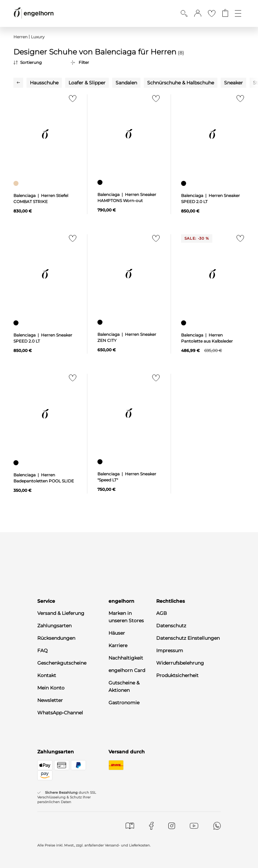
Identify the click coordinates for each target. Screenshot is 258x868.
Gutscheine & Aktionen (124, 686)
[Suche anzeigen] (184, 13)
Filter (84, 62)
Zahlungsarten (54, 626)
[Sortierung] (37, 63)
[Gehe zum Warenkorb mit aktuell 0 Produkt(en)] (225, 13)
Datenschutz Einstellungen (188, 638)
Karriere (118, 645)
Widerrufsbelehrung (180, 663)
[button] (198, 13)
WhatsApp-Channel (60, 713)
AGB (162, 613)
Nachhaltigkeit (126, 658)
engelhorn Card (127, 670)
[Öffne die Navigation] (238, 13)
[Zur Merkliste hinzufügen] (71, 100)
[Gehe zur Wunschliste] (212, 13)
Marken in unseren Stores (126, 617)
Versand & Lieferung (61, 613)
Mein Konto (51, 688)
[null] (45, 134)
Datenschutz (171, 626)
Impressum (170, 650)
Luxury (38, 37)
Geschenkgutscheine (62, 663)
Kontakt (47, 675)
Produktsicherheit (177, 675)
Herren (20, 37)
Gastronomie (124, 703)
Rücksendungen (56, 638)
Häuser (117, 633)
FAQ (42, 650)
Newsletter (50, 700)
